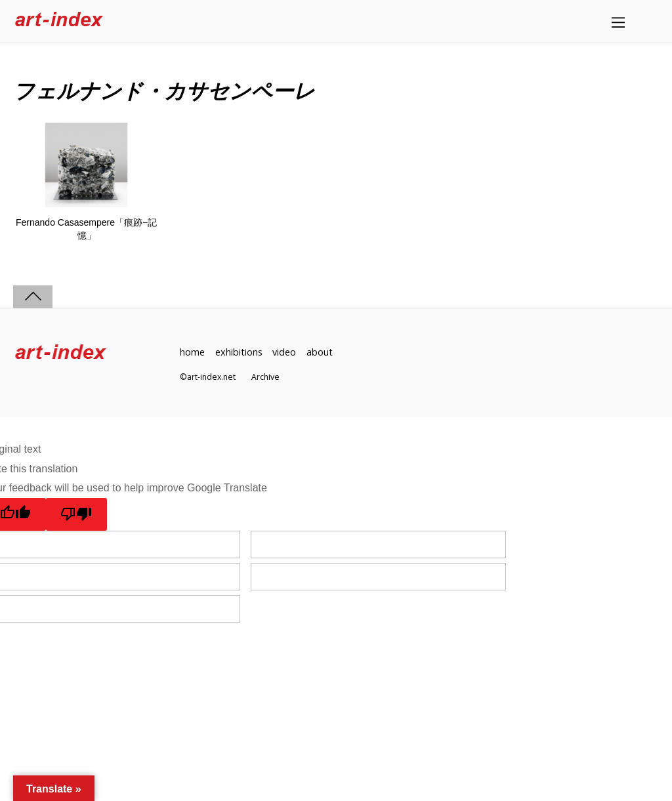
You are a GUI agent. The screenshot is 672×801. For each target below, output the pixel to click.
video (284, 352)
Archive (265, 377)
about (320, 352)
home (192, 352)
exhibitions (239, 352)
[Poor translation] (76, 514)
